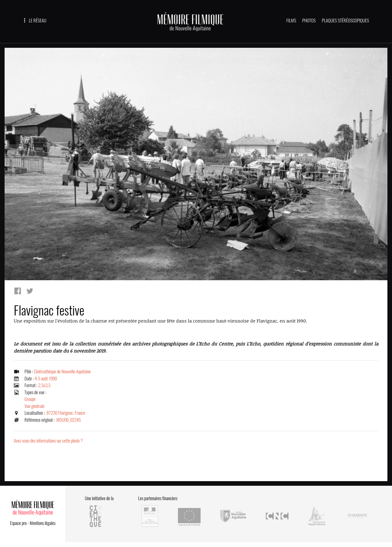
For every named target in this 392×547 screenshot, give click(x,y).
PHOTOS (309, 21)
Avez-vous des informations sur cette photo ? (48, 441)
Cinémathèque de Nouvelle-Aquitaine (62, 372)
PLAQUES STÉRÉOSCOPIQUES (345, 21)
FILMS (291, 21)
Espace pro (18, 523)
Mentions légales (43, 523)
